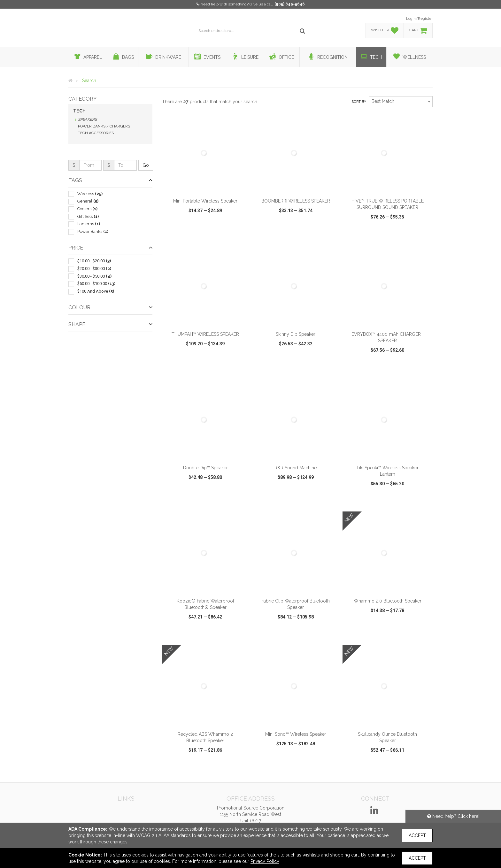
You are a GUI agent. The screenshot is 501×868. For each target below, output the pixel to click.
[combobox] (401, 102)
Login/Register (419, 19)
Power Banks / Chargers (104, 126)
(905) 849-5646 (290, 4)
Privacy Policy (265, 861)
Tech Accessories (96, 133)
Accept (417, 835)
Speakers (87, 119)
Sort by (359, 102)
